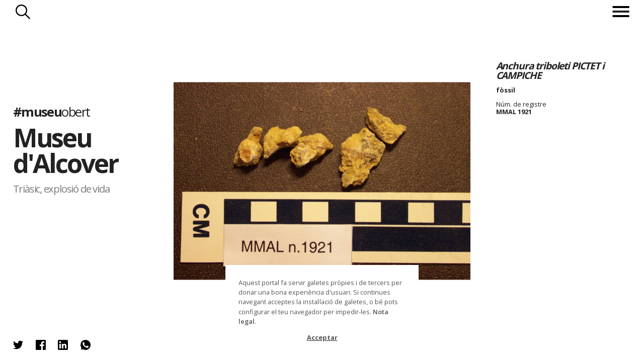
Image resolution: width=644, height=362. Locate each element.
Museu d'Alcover (65, 151)
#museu (52, 112)
